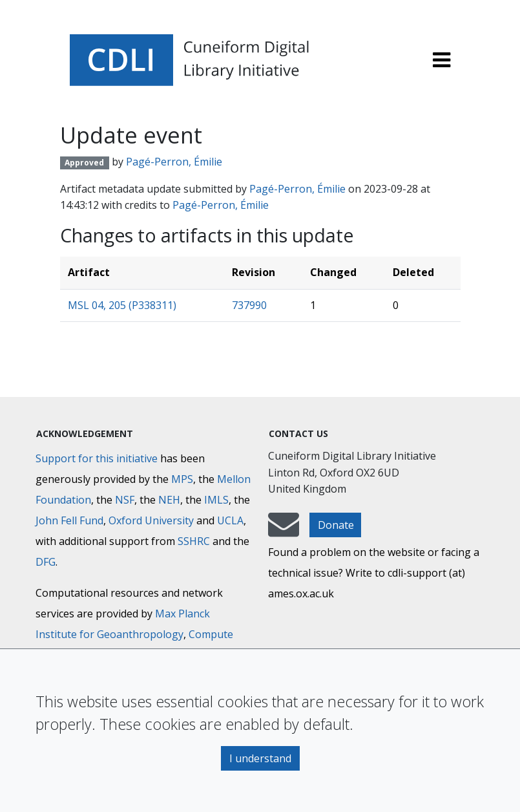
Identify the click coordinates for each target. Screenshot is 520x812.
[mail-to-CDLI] (284, 531)
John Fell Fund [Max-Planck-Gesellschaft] (69, 520)
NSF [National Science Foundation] (125, 500)
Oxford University (151, 520)
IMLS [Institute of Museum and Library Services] (216, 500)
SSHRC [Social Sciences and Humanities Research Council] (194, 541)
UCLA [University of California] (230, 520)
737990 (249, 305)
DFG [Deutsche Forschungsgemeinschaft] (46, 562)
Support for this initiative (97, 458)
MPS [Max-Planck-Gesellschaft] (182, 479)
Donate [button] (336, 525)
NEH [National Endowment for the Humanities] (169, 500)
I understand (260, 758)
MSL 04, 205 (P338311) (122, 305)
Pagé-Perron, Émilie (174, 162)
